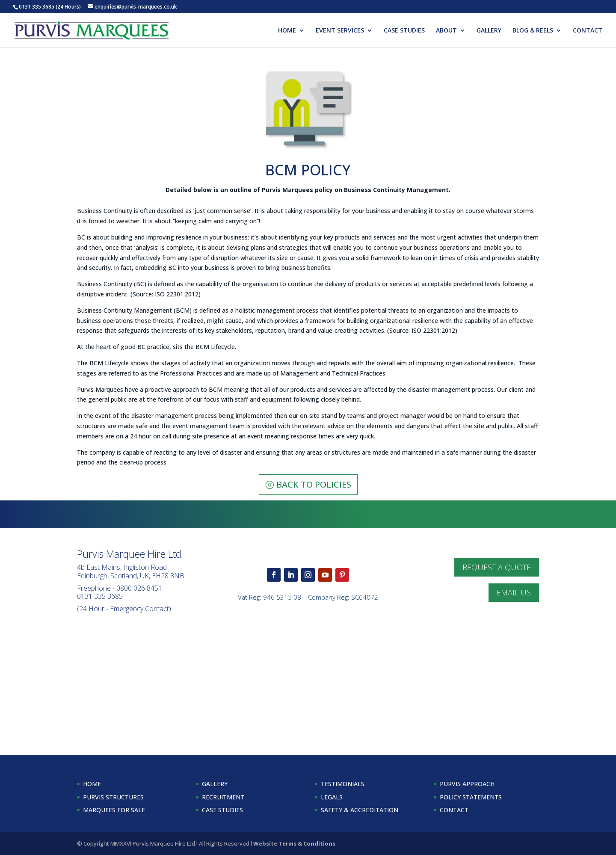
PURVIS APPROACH (467, 784)
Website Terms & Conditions (294, 843)
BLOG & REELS (533, 31)
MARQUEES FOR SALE (114, 810)
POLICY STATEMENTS (471, 797)
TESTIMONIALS (343, 784)
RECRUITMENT (223, 797)
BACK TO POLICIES (314, 484)
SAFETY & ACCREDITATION (360, 810)
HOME (287, 31)
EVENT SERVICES (340, 31)
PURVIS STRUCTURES (113, 797)
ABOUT (446, 31)
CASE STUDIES (404, 31)
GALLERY (489, 31)
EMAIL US (514, 592)
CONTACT (588, 31)
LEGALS (332, 797)
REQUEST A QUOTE (497, 567)
